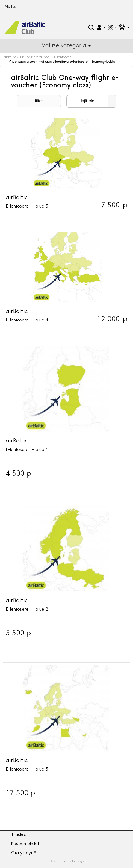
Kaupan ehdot (25, 844)
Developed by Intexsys (67, 861)
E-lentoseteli (64, 57)
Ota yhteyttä (24, 853)
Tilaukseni (20, 835)
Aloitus (10, 7)
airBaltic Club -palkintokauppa (27, 57)
